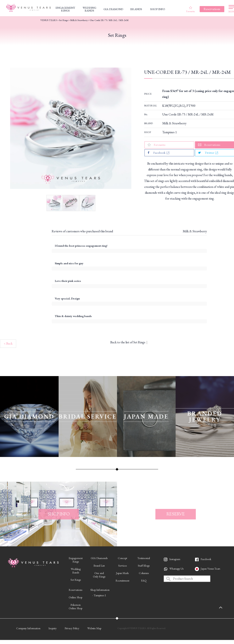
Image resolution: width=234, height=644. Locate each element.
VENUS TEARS (49, 20)
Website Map (94, 628)
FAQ (144, 581)
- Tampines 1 (99, 595)
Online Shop (75, 597)
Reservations (75, 590)
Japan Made (122, 573)
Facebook (206, 559)
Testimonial (144, 558)
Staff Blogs (144, 566)
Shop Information (100, 590)
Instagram (175, 559)
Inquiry (53, 628)
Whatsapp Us (176, 569)
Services (122, 566)
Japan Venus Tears (210, 569)
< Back (8, 343)
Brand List (99, 566)
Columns (144, 573)
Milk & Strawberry (174, 123)
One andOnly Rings (99, 575)
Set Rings (63, 20)
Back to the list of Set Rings (128, 342)
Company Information (28, 628)
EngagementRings (76, 560)
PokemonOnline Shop (75, 606)
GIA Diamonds (99, 558)
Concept (122, 558)
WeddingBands (76, 571)
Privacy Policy (72, 628)
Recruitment (122, 581)
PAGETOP (225, 608)
